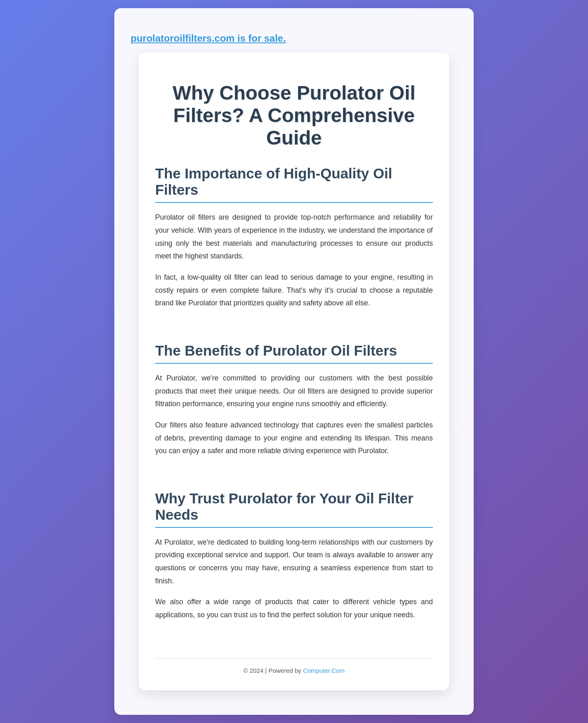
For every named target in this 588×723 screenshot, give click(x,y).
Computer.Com (324, 671)
